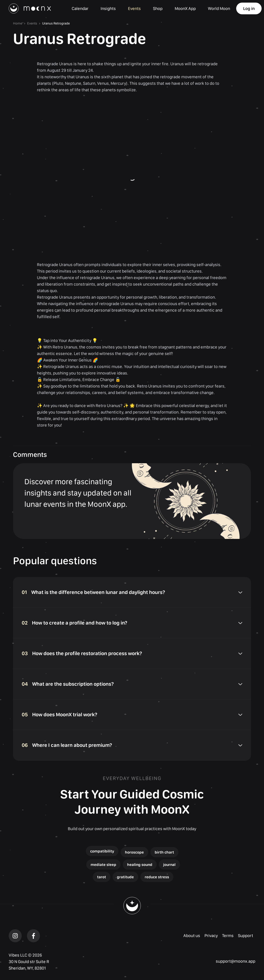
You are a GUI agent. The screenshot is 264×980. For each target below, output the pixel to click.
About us (192, 936)
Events (32, 23)
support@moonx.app (236, 961)
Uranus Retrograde (56, 23)
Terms (228, 936)
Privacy (211, 936)
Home (18, 23)
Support (246, 936)
